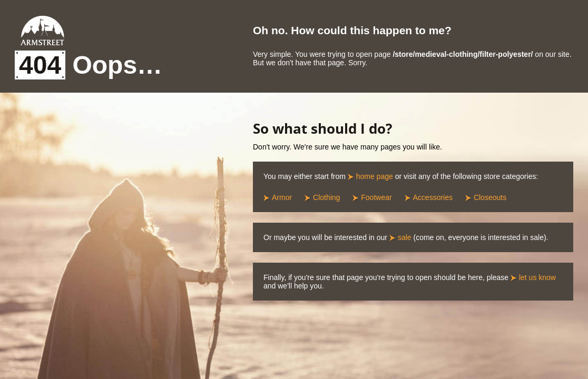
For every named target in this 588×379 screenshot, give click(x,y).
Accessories (433, 197)
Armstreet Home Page (42, 31)
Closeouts (490, 197)
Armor (282, 197)
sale (405, 237)
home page (375, 176)
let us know (537, 277)
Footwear (376, 197)
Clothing (326, 197)
